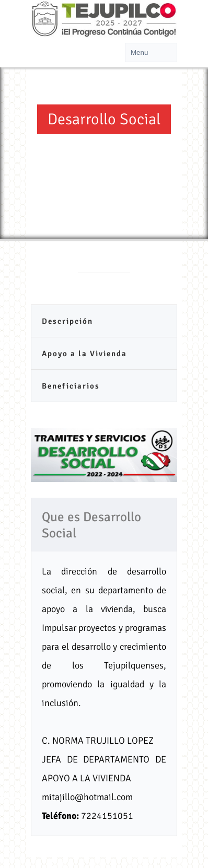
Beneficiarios (71, 386)
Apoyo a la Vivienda (84, 354)
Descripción (67, 321)
